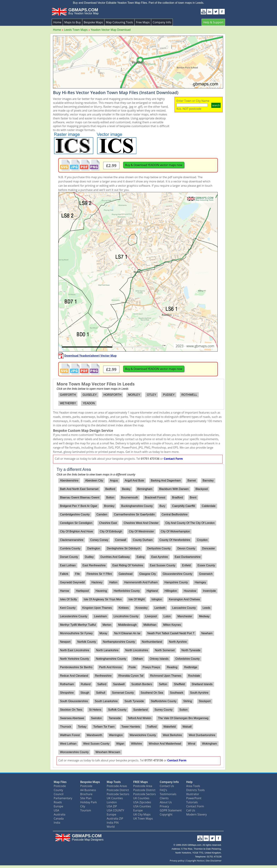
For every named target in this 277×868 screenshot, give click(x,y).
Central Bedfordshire (175, 514)
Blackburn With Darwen (174, 489)
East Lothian (68, 565)
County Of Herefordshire (175, 540)
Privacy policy (177, 861)
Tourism (86, 810)
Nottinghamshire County (111, 659)
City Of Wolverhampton (175, 531)
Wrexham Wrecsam (108, 752)
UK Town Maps (143, 818)
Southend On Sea (152, 693)
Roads (58, 802)
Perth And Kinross (110, 667)
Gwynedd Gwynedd (72, 582)
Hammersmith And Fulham (141, 582)
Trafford (152, 727)
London (112, 802)
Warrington (116, 735)
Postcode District (118, 790)
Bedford (110, 489)
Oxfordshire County (188, 659)
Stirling (188, 701)
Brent (193, 497)
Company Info (162, 22)
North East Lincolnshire (74, 650)
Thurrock (65, 727)
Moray (103, 633)
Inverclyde (209, 591)
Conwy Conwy (99, 540)
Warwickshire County (143, 735)
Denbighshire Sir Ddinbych (124, 548)
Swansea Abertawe (72, 718)
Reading (172, 667)
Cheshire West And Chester (141, 523)
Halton (113, 582)
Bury (162, 506)
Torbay (82, 727)
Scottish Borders (142, 684)
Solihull (101, 693)
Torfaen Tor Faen (104, 727)
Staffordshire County (164, 701)
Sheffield (179, 684)
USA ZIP (112, 806)
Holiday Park (89, 802)
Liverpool (151, 616)
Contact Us (167, 786)
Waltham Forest (70, 735)
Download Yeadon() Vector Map (90, 356)
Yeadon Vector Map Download (111, 30)
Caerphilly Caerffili (184, 506)
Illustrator (193, 794)
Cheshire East (108, 523)
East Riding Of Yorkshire (128, 565)
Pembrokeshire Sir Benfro (76, 667)
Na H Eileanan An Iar (127, 633)
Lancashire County (184, 608)
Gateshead (125, 574)
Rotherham (67, 684)
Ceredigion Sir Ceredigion (76, 523)
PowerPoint (194, 798)
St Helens (95, 710)
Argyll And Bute (134, 481)
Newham (207, 633)
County (58, 790)
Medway (204, 616)
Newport (65, 642)
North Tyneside (191, 650)
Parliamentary (63, 798)
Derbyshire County (159, 548)
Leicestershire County (74, 616)
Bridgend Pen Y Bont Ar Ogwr (79, 506)
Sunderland (140, 710)
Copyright (166, 814)
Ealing (140, 557)
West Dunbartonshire (202, 735)
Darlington (94, 548)
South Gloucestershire (74, 701)
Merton (107, 625)
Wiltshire (136, 744)
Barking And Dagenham (166, 481)
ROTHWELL (189, 395)
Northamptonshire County (119, 642)
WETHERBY (68, 403)
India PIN (113, 823)
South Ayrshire (199, 693)
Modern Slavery (197, 814)
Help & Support (213, 22)
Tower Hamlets (131, 727)
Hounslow (190, 591)
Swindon (96, 718)
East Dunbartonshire (188, 557)
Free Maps (143, 22)
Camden (102, 514)
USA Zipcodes (142, 802)
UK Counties (115, 798)
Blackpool (202, 489)
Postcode (60, 786)
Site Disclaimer (214, 861)
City (83, 806)
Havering (101, 591)
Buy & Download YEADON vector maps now (154, 165)
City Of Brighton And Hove (76, 531)
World (111, 827)
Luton (167, 616)
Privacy (164, 806)
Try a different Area (74, 469)
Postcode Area (143, 786)
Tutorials (192, 802)
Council (59, 794)
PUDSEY (169, 395)
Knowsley (142, 608)
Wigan (120, 744)
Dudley (89, 557)
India (57, 823)
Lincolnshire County (126, 616)
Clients (164, 798)
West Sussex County (96, 744)
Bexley (126, 489)
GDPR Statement (171, 810)
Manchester (185, 616)
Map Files (60, 782)
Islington (157, 599)
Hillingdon (171, 591)
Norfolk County (87, 642)
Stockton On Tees (71, 710)
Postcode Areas (117, 786)
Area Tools (193, 786)
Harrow (64, 591)
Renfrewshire (103, 676)
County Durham (143, 540)
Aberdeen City (94, 481)
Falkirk (64, 574)
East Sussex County (163, 565)
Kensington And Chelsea (184, 599)
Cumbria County (70, 548)
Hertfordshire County (127, 591)
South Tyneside (134, 701)
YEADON (89, 403)
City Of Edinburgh (111, 531)
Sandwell (119, 684)
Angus (114, 481)
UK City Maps (142, 814)
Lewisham (101, 616)
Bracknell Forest (155, 497)
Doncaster (209, 548)
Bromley (109, 506)
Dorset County (69, 557)
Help (189, 782)
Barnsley (208, 481)
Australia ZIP (115, 818)
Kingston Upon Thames (97, 608)
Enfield (186, 565)
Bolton (110, 497)
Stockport (205, 701)
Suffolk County (117, 710)
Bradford (177, 497)
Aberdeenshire (69, 481)
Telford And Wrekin (139, 718)
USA (56, 810)
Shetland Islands (202, 684)
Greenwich (206, 574)
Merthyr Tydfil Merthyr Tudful (78, 625)
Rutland (86, 684)
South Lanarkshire (106, 701)
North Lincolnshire (137, 650)
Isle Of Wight (137, 599)
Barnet (192, 481)
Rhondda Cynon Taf (131, 676)
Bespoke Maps (93, 22)
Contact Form (173, 459)
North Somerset (165, 650)
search (216, 105)
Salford (102, 684)
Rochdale (194, 676)
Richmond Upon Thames (166, 676)
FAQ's (163, 790)
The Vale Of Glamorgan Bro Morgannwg (183, 718)
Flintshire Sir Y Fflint (99, 574)
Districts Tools (195, 790)
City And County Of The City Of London (190, 523)
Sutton (183, 710)
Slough (85, 693)
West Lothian (68, 744)
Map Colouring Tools (119, 22)
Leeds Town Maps (76, 30)
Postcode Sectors (118, 794)
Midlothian (150, 625)
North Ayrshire (178, 642)
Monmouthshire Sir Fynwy (76, 633)
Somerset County (123, 693)
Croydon (202, 540)
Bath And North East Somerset (79, 489)
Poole (132, 667)
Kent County (68, 608)
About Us (166, 802)
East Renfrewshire (94, 565)
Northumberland (152, 642)
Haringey (200, 582)
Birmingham (145, 489)
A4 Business (88, 790)
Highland (152, 591)
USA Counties (142, 806)
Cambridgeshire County (75, 514)
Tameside (115, 718)
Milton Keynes (172, 625)
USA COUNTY (115, 810)
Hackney (97, 582)
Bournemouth (129, 497)
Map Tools (114, 782)
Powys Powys (151, 667)
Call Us (191, 810)
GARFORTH (68, 395)
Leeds (207, 608)
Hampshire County (176, 582)
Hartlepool (82, 591)
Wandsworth (94, 735)
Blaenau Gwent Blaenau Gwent (80, 497)
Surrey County (164, 710)
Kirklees (124, 608)
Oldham (138, 659)
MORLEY (134, 395)
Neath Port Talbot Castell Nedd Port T (171, 633)
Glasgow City (148, 574)
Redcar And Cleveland (74, 676)
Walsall (187, 727)
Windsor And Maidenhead (165, 744)
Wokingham (210, 744)
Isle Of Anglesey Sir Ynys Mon (103, 599)
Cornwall (120, 540)
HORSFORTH (112, 395)
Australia (60, 814)
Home (57, 22)
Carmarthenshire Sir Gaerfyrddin (134, 514)
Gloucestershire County (177, 574)
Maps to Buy (73, 22)
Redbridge (191, 667)
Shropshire (67, 693)
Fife (77, 574)
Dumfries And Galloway (115, 557)
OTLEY (152, 395)
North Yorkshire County (74, 659)
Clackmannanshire (72, 540)
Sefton (163, 684)
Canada (59, 818)
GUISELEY (90, 395)
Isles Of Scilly (68, 599)
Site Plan (86, 798)
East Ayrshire (160, 557)
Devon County (186, 548)
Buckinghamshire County (137, 506)
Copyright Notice (195, 861)
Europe (58, 806)
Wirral (191, 744)
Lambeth (160, 608)
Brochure (86, 794)
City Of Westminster (142, 531)
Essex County (206, 565)
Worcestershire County (74, 752)
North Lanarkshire (107, 650)
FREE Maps (141, 782)
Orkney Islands (159, 659)
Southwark (177, 693)
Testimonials (168, 794)
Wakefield (170, 727)
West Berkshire (172, 735)
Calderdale (209, 506)
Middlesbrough (127, 625)
